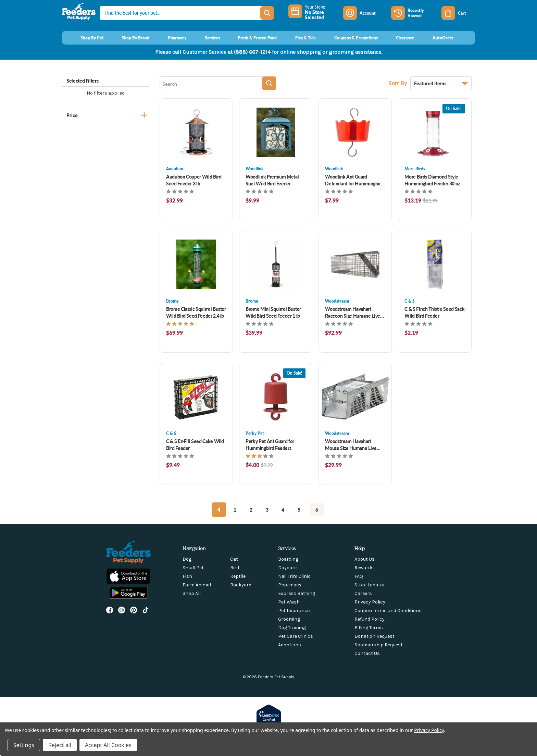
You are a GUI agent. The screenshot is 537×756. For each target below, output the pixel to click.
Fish (187, 576)
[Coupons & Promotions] (349, 38)
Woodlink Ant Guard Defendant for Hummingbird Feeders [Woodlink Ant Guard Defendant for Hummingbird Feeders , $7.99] (354, 180)
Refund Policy (370, 619)
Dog (187, 559)
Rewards (364, 568)
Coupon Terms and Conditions (388, 611)
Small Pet (193, 568)
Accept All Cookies (108, 745)
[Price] (106, 114)
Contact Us (367, 653)
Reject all (60, 745)
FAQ (359, 576)
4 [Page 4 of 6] (283, 510)
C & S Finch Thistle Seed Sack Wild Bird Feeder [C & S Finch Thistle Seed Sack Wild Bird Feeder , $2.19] (434, 312)
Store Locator (370, 585)
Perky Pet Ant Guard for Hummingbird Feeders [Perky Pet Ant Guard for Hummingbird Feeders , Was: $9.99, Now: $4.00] (270, 444)
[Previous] (219, 510)
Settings (24, 745)
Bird (235, 568)
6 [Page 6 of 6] (317, 510)
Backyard (241, 585)
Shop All (192, 593)
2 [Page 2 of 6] (251, 510)
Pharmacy (290, 585)
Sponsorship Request (379, 645)
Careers (363, 593)
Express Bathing (297, 593)
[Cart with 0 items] (458, 13)
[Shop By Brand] (129, 38)
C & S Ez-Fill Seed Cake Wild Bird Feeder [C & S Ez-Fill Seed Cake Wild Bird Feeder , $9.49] (195, 444)
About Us (365, 559)
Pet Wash (289, 602)
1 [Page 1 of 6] (235, 510)
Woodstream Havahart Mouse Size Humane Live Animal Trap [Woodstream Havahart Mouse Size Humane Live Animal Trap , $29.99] (351, 444)
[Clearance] (399, 38)
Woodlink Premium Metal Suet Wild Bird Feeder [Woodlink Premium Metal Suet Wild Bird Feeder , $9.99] (272, 180)
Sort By (399, 83)
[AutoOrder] (436, 38)
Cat (234, 559)
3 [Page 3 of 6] (267, 510)
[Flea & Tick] (299, 38)
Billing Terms (369, 628)
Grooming (289, 619)
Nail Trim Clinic (294, 576)
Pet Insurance (294, 611)
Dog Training (292, 628)
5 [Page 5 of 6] (299, 510)
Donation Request (374, 636)
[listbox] (441, 83)
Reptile (238, 576)
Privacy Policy (370, 602)
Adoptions (290, 645)
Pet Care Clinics (296, 636)
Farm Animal (197, 585)
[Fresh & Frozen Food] (251, 38)
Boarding (288, 559)
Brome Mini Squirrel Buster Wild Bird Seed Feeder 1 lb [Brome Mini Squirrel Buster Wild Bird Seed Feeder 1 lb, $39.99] (273, 312)
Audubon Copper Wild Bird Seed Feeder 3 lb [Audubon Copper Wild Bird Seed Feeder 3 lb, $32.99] (194, 180)
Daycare (287, 568)
